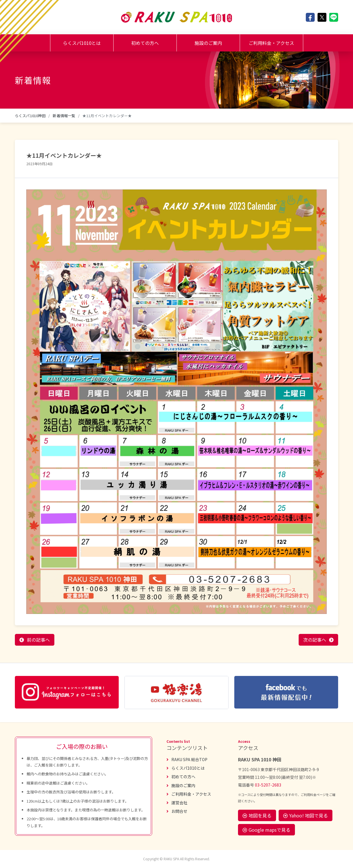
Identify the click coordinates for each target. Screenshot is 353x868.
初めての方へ (145, 43)
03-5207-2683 (268, 785)
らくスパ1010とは (82, 43)
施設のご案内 (208, 43)
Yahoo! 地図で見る (306, 815)
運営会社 (177, 803)
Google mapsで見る (266, 830)
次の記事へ (315, 640)
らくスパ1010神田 (30, 116)
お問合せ (177, 811)
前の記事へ (38, 640)
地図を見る (257, 815)
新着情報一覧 (64, 116)
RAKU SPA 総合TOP (187, 759)
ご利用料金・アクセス (271, 43)
